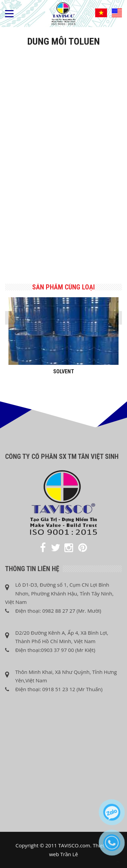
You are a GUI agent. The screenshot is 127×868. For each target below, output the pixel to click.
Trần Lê (69, 854)
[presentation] (12, 318)
